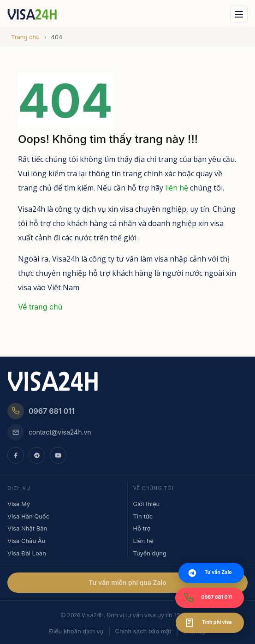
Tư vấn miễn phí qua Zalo (127, 582)
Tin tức (143, 516)
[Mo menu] (239, 14)
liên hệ (177, 188)
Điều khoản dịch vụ (76, 631)
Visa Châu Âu (26, 541)
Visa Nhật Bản (27, 528)
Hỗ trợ (142, 528)
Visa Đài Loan (27, 553)
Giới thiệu (147, 504)
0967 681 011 (41, 411)
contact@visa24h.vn (49, 432)
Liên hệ (144, 541)
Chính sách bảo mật (143, 631)
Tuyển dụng (150, 553)
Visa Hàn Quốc (28, 516)
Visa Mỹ (19, 504)
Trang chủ (25, 37)
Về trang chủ (40, 307)
